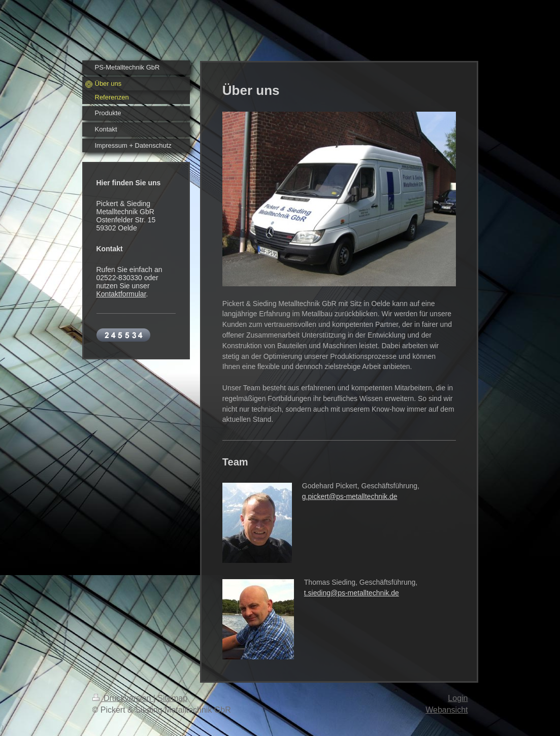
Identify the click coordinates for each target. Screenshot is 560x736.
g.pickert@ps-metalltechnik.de (350, 496)
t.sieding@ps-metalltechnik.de (352, 593)
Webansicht (447, 710)
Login (458, 698)
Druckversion (123, 698)
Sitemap (172, 698)
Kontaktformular (121, 294)
